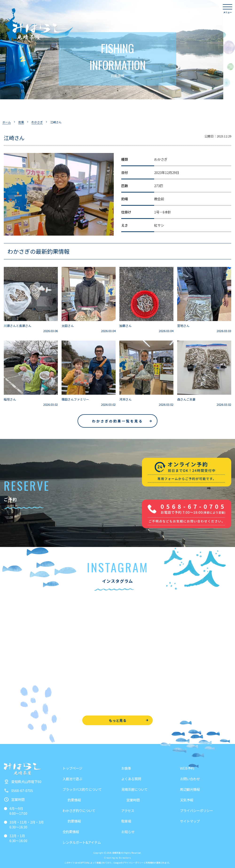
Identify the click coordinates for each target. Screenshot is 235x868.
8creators (125, 858)
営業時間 (133, 800)
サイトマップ (190, 821)
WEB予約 (187, 768)
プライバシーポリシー (196, 810)
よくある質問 (131, 779)
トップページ (72, 768)
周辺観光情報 (190, 789)
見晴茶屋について (134, 789)
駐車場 (126, 821)
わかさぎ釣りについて (79, 810)
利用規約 (150, 863)
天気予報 (187, 800)
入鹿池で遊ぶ (72, 779)
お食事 (126, 768)
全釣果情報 (71, 832)
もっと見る (118, 720)
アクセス (128, 810)
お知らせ (128, 832)
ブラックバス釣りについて (82, 789)
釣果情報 (74, 800)
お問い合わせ (190, 779)
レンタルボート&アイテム (82, 842)
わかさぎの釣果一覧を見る (117, 421)
